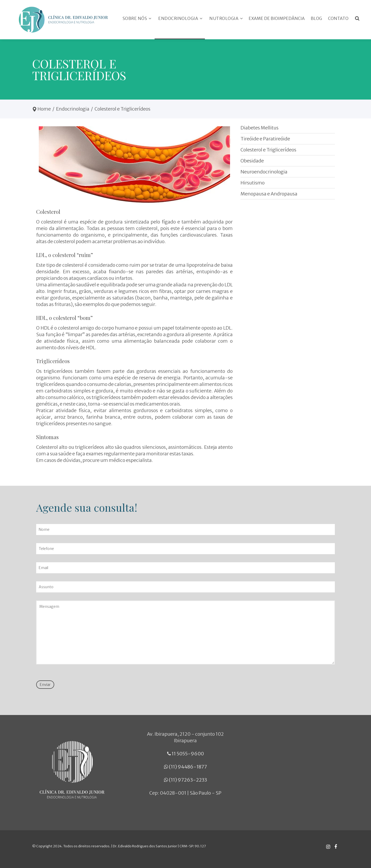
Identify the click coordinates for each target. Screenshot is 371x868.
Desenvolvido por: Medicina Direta (267, 849)
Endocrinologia (73, 109)
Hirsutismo (253, 183)
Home (44, 109)
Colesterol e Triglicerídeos (268, 150)
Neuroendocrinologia (264, 172)
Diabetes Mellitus (260, 128)
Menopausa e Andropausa (269, 194)
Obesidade (252, 161)
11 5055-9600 (188, 754)
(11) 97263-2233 (188, 780)
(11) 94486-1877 (188, 767)
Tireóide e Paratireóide (265, 139)
